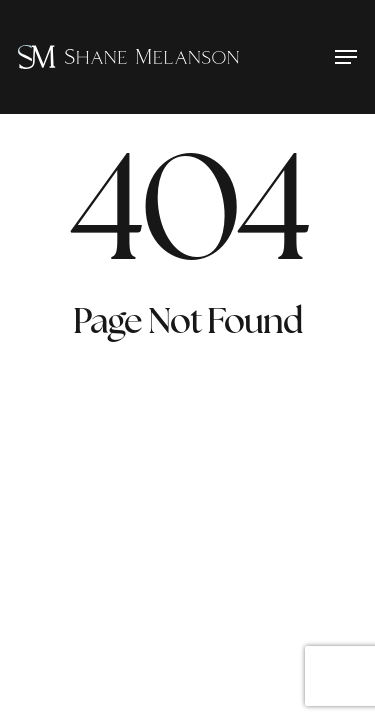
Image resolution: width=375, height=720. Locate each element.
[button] (346, 57)
